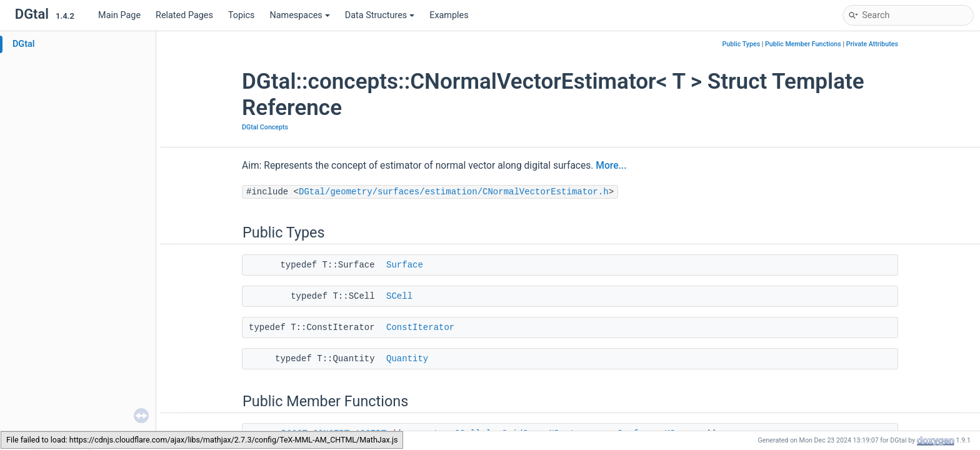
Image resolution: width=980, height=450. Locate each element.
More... (611, 166)
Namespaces (300, 15)
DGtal (24, 44)
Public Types (742, 44)
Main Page (119, 15)
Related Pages (184, 15)
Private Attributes (872, 44)
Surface (405, 265)
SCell (399, 296)
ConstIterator (420, 327)
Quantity (407, 359)
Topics (242, 15)
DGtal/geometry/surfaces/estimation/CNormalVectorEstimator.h (454, 192)
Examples (449, 15)
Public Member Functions (803, 44)
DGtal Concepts (265, 127)
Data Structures (380, 15)
